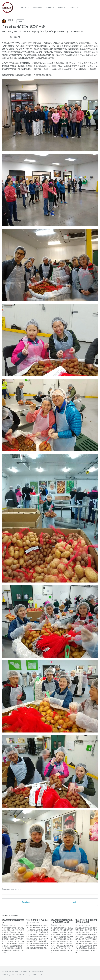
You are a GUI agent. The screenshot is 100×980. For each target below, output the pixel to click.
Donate (61, 8)
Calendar (50, 8)
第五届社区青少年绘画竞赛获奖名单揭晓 (86, 921)
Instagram (38, 972)
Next (74, 902)
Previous (26, 902)
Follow (20, 21)
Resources (38, 8)
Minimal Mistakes (41, 975)
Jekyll (32, 975)
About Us (25, 8)
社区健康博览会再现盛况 (37, 920)
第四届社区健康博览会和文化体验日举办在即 (62, 921)
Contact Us (73, 8)
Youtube (14, 972)
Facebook (25, 972)
